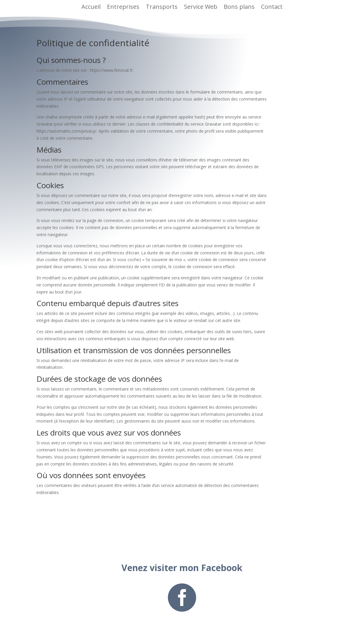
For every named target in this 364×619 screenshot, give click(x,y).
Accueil (91, 7)
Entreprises (123, 7)
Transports (162, 7)
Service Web (201, 7)
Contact (272, 7)
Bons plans (239, 7)
